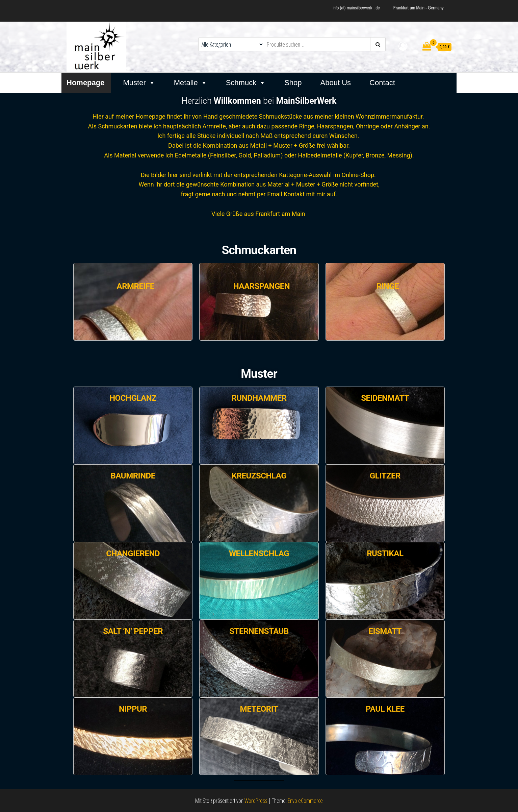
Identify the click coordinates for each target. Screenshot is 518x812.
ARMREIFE (136, 286)
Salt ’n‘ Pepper (133, 631)
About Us (336, 83)
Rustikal (385, 553)
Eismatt (385, 631)
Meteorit (259, 709)
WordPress (256, 801)
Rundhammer (259, 398)
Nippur (133, 709)
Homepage (85, 83)
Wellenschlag (259, 553)
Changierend (133, 553)
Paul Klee (385, 709)
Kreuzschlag (259, 476)
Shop (293, 83)
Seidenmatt (385, 398)
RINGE (387, 286)
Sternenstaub (259, 631)
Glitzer (385, 476)
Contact (382, 83)
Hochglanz (133, 398)
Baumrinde (133, 476)
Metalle (191, 83)
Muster (139, 83)
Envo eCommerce (305, 801)
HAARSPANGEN (262, 286)
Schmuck (246, 83)
